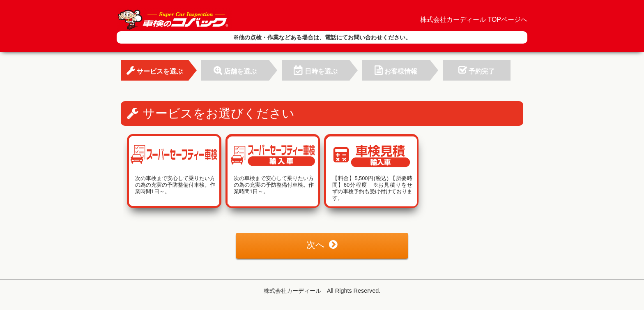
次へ (322, 245)
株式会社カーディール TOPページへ (474, 20)
